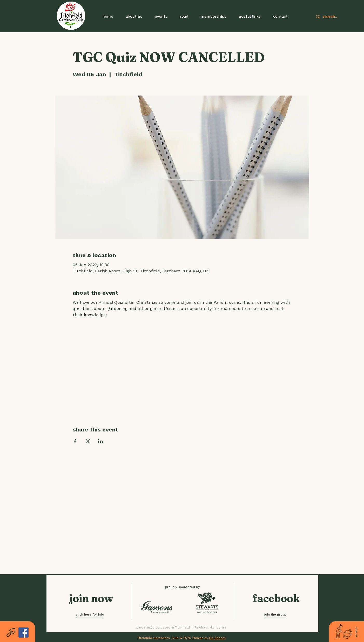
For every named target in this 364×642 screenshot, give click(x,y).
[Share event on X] (88, 441)
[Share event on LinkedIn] (101, 441)
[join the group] (275, 615)
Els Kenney (217, 638)
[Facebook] (23, 633)
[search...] (338, 16)
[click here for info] (90, 615)
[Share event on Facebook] (75, 441)
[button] (161, 16)
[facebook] (276, 598)
